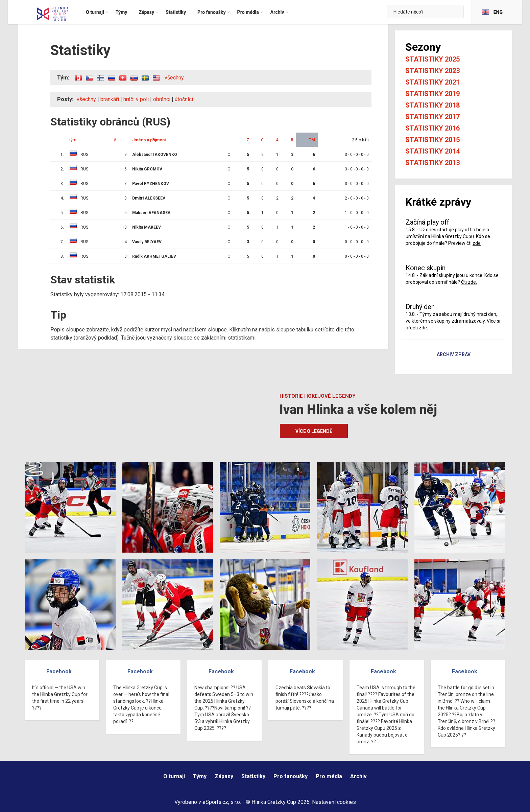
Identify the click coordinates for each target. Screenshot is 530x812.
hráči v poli (136, 99)
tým (73, 140)
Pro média (329, 776)
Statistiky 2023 (432, 71)
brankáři (110, 99)
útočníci (184, 99)
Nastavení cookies (334, 802)
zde (477, 243)
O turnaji (174, 776)
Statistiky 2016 (432, 128)
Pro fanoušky (291, 776)
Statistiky (253, 776)
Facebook (59, 671)
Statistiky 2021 (432, 82)
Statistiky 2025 (432, 59)
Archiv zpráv (454, 355)
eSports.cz (215, 802)
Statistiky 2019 (432, 94)
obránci (162, 99)
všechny (174, 78)
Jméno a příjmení (149, 140)
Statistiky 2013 (432, 163)
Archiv (358, 776)
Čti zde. (469, 282)
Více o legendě (314, 431)
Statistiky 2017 (432, 117)
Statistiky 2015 (432, 140)
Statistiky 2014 (432, 151)
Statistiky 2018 (432, 105)
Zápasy (224, 776)
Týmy (200, 776)
